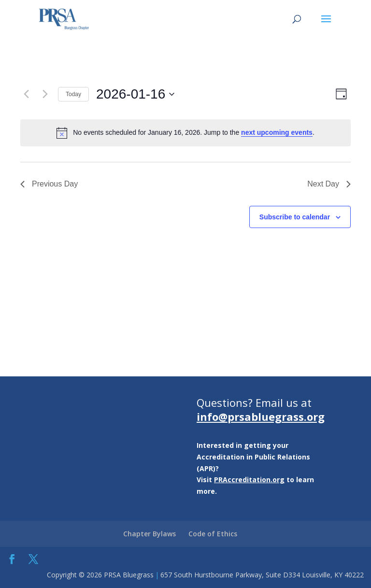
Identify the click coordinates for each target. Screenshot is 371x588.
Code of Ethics (213, 534)
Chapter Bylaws (150, 534)
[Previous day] (26, 94)
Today (73, 94)
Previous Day (49, 184)
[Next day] (45, 94)
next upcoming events (277, 132)
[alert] (185, 133)
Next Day (329, 184)
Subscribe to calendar (295, 217)
